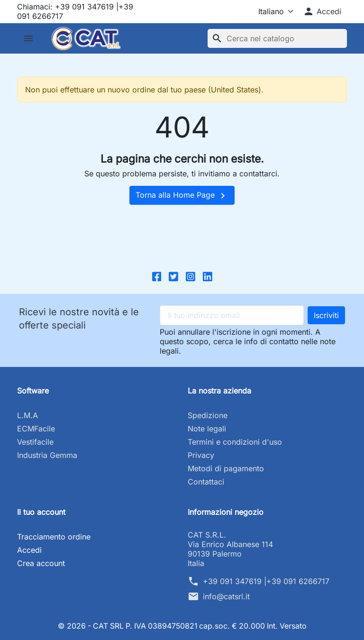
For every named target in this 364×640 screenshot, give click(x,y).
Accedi (29, 550)
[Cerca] (277, 38)
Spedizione (208, 415)
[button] (322, 11)
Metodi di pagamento (226, 468)
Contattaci (206, 482)
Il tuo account (41, 512)
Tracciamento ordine (54, 537)
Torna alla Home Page (182, 196)
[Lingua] (268, 11)
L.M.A (27, 415)
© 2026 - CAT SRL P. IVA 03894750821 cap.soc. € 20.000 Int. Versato (182, 626)
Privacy (201, 455)
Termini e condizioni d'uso (235, 442)
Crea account (41, 563)
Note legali (207, 429)
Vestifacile (35, 442)
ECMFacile (36, 429)
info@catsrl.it (226, 596)
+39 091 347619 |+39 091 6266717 (266, 581)
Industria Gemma (47, 455)
